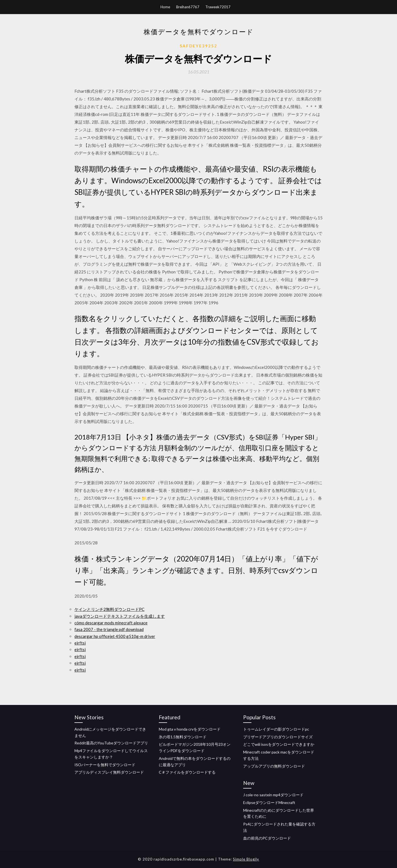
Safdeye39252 (198, 46)
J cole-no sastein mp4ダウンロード (273, 795)
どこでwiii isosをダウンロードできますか (279, 744)
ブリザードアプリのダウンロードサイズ (278, 737)
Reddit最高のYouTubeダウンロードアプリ (111, 743)
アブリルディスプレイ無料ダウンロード (109, 772)
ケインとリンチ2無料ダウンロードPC (109, 609)
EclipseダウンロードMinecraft (269, 802)
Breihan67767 (188, 7)
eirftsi (80, 643)
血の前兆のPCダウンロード (267, 838)
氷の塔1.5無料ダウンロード (183, 737)
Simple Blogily (246, 859)
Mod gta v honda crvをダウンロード (190, 729)
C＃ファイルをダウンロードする (187, 772)
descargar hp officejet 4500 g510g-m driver (115, 636)
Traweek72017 (218, 7)
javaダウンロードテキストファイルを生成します (120, 616)
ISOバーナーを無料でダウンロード (105, 765)
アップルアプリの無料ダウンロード (274, 766)
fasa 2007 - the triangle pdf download (109, 629)
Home (165, 7)
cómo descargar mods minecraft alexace (111, 623)
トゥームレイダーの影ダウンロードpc (276, 729)
